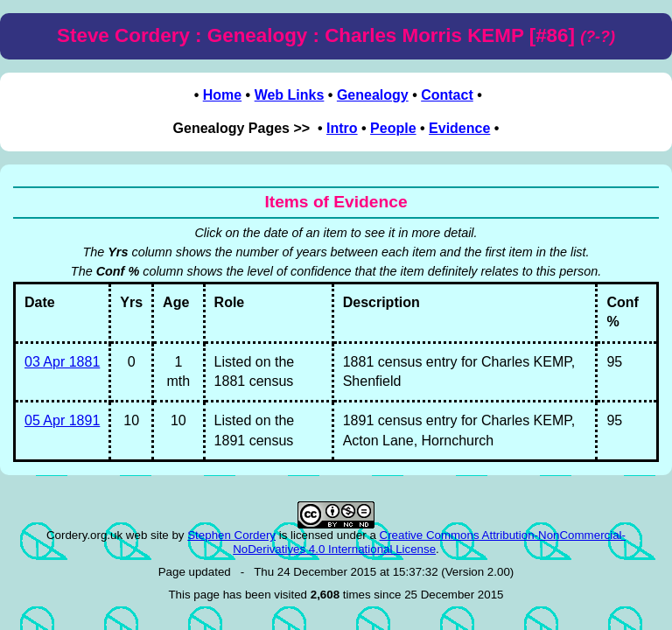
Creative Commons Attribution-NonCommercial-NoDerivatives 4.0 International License (429, 542)
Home (222, 95)
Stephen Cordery (231, 535)
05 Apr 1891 (62, 420)
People (393, 128)
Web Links (290, 95)
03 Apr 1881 (62, 362)
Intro (342, 128)
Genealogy (373, 95)
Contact (447, 95)
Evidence (459, 128)
